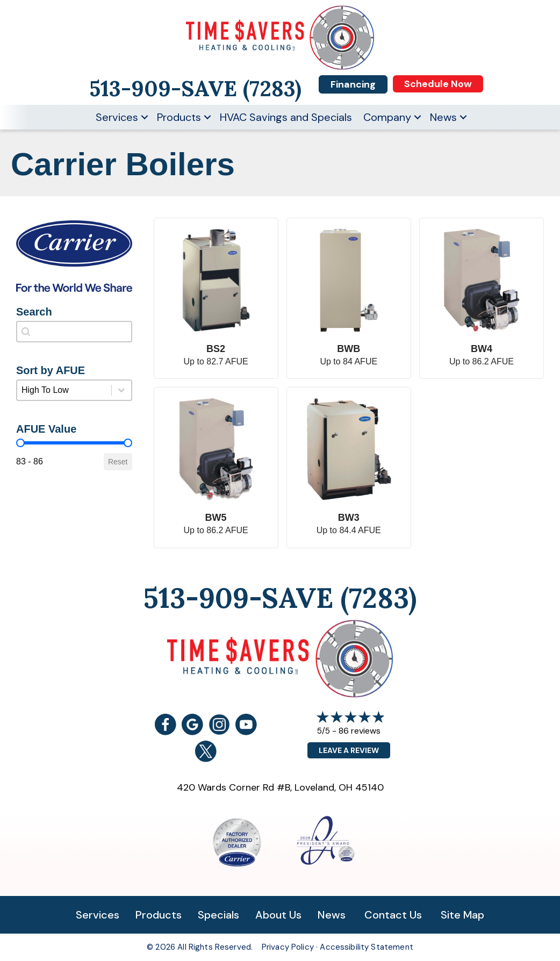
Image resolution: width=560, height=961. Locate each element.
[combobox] (74, 332)
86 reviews (360, 731)
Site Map (462, 915)
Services (117, 117)
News (443, 117)
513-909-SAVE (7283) (280, 598)
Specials (218, 915)
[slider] (20, 443)
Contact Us (393, 915)
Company (387, 117)
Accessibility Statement (366, 947)
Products (179, 117)
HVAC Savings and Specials (286, 117)
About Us (278, 915)
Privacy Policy (288, 947)
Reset (118, 462)
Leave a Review (349, 750)
